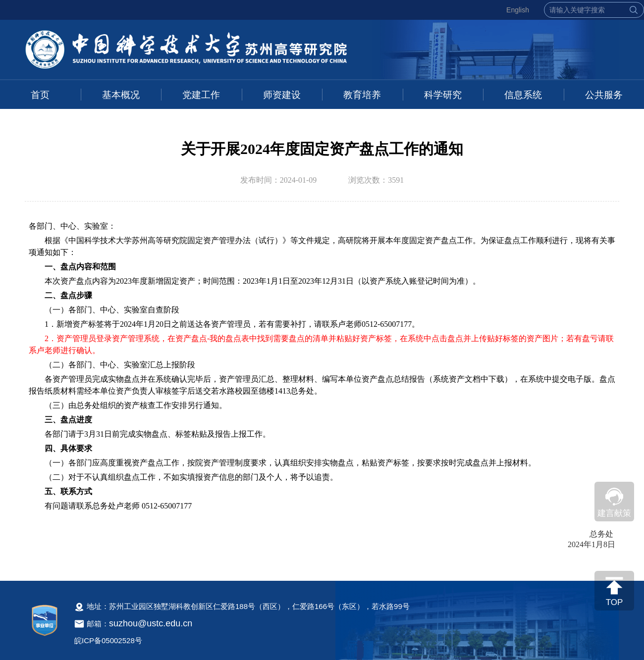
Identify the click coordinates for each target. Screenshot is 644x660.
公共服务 (604, 95)
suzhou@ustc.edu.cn (151, 623)
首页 (40, 95)
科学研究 (443, 95)
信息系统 (523, 95)
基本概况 (121, 95)
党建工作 (201, 95)
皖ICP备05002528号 (108, 640)
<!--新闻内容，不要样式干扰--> (322, 390)
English (518, 10)
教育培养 (362, 95)
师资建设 (282, 95)
